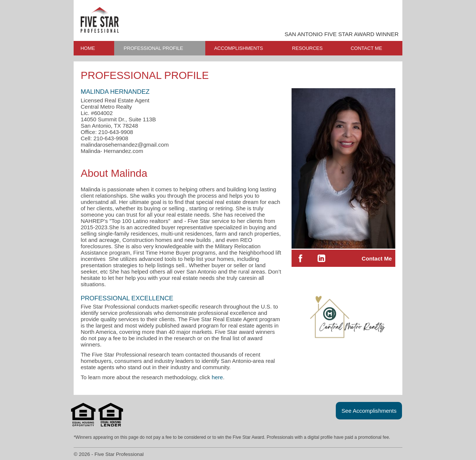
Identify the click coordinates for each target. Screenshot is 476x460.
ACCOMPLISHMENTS (239, 48)
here (217, 377)
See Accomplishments (369, 411)
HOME (88, 48)
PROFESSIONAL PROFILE (154, 48)
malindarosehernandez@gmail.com (125, 145)
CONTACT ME (366, 48)
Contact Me (377, 258)
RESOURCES (307, 48)
